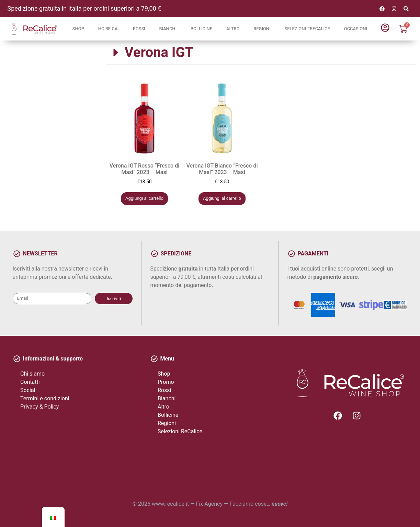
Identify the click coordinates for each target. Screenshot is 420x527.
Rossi (139, 29)
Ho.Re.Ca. (109, 29)
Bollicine (201, 29)
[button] (261, 53)
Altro (233, 29)
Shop (78, 29)
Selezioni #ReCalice (307, 29)
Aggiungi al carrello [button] (144, 198)
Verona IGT (159, 52)
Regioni (262, 29)
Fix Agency (209, 504)
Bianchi (168, 29)
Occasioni (356, 29)
